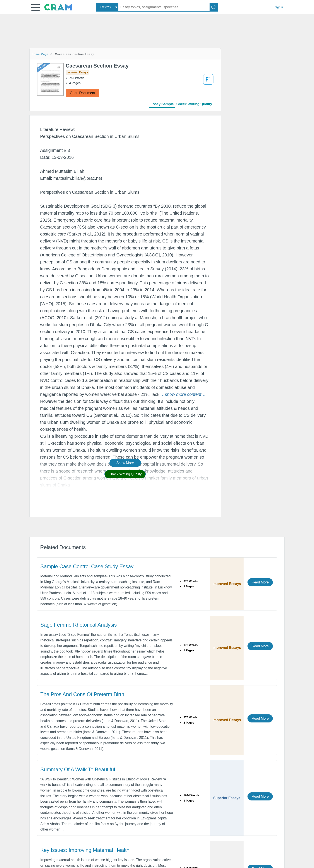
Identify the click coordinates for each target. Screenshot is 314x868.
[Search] (214, 7)
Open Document (82, 93)
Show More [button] (125, 463)
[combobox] (107, 7)
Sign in (279, 7)
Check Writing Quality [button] (125, 474)
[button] (36, 7)
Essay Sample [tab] (162, 104)
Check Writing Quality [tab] (194, 104)
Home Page (40, 54)
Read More (260, 582)
